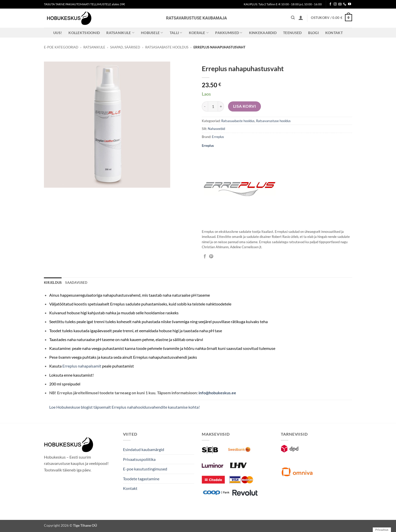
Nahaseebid (216, 129)
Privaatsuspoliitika (139, 459)
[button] (301, 18)
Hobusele (152, 33)
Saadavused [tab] (76, 283)
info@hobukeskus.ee (217, 393)
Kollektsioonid (84, 33)
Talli (176, 33)
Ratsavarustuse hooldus (273, 121)
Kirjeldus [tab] (53, 283)
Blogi (313, 33)
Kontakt (334, 33)
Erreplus (218, 137)
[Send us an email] (340, 4)
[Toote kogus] (213, 106)
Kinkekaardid (263, 33)
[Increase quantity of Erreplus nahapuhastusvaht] (221, 106)
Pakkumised (229, 33)
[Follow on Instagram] (335, 4)
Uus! (58, 33)
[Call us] (345, 4)
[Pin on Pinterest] (211, 257)
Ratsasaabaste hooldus (167, 47)
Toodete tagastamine (141, 479)
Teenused (292, 33)
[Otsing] (293, 18)
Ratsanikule (120, 33)
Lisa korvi (245, 106)
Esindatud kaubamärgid (144, 449)
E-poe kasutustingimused (145, 469)
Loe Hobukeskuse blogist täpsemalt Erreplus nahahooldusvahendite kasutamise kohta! (125, 407)
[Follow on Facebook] (330, 4)
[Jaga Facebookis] (205, 257)
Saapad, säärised (125, 47)
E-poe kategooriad (61, 47)
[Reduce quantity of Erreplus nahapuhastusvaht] (205, 106)
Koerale (199, 33)
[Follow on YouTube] (350, 4)
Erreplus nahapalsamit (82, 366)
